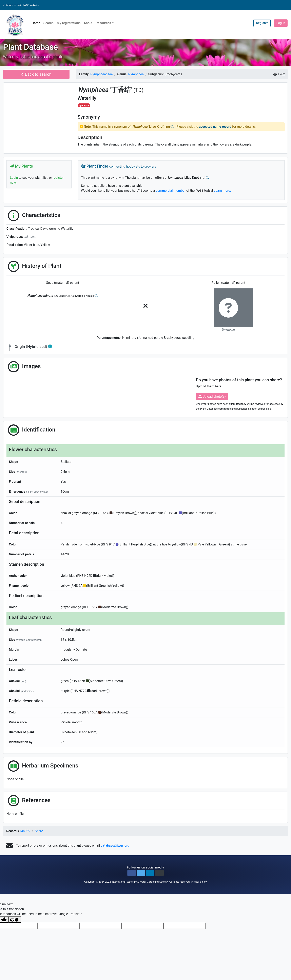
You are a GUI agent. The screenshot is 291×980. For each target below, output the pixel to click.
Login (14, 178)
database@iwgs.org (115, 846)
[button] (132, 873)
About (88, 23)
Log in (281, 23)
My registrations (69, 23)
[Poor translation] (15, 920)
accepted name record (215, 127)
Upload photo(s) (212, 397)
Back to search (36, 74)
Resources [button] (103, 23)
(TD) (138, 90)
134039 (25, 831)
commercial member (171, 191)
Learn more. (222, 191)
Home (36, 23)
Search (48, 23)
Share (39, 831)
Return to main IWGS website (21, 5)
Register (262, 23)
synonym (84, 105)
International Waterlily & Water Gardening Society (140, 882)
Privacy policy (199, 882)
